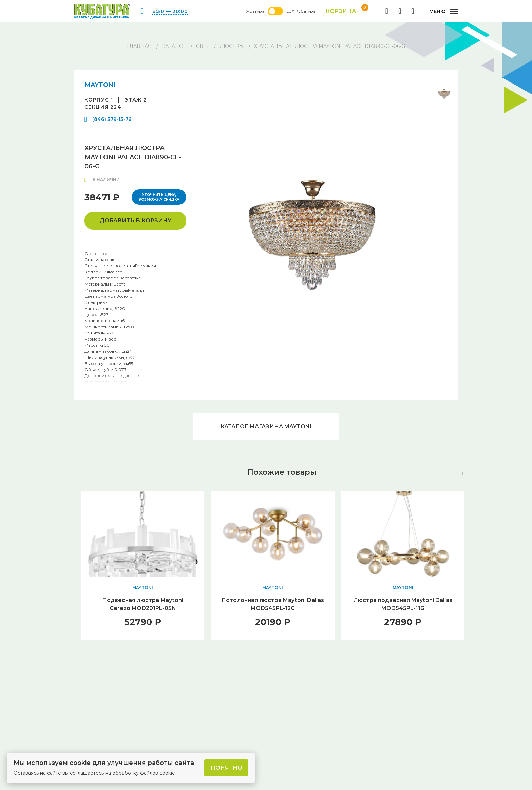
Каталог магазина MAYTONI (266, 427)
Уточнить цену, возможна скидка (159, 197)
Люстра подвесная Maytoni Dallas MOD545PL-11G (403, 604)
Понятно (226, 768)
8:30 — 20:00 (170, 11)
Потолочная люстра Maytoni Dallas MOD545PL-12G (273, 604)
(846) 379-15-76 (112, 119)
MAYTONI (100, 85)
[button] (463, 474)
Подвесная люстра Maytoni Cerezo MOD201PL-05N (143, 604)
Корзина (348, 11)
